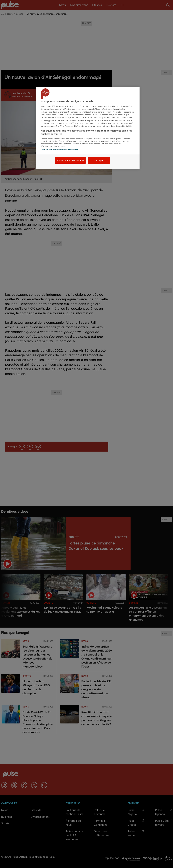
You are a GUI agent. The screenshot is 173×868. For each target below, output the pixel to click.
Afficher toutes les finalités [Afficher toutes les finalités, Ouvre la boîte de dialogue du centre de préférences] (70, 160)
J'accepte (99, 160)
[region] (88, 128)
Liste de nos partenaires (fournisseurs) (59, 149)
